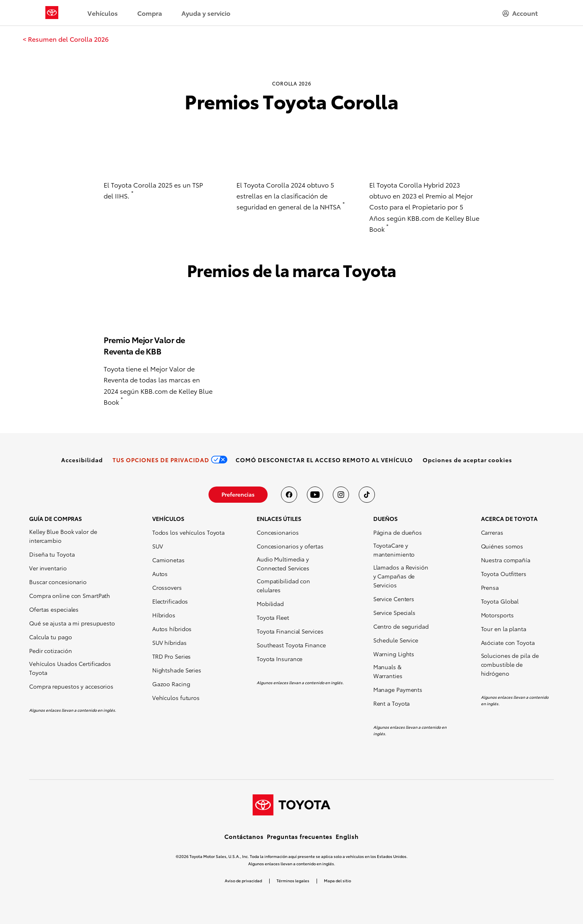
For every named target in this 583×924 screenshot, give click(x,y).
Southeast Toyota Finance (291, 645)
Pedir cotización (50, 651)
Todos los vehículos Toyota (188, 532)
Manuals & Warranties (388, 671)
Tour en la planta (504, 629)
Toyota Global (500, 601)
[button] (467, 460)
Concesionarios (278, 532)
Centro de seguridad (401, 626)
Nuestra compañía (506, 560)
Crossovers (167, 587)
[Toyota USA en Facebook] (289, 495)
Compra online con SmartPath (70, 595)
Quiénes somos (502, 546)
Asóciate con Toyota (508, 642)
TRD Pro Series (172, 656)
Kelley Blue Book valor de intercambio (63, 536)
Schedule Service (396, 640)
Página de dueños (398, 532)
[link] (66, 39)
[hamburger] (520, 13)
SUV (158, 546)
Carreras (492, 532)
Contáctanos (244, 837)
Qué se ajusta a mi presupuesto (72, 623)
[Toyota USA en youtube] (315, 495)
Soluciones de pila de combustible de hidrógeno (510, 664)
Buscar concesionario (58, 582)
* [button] (132, 193)
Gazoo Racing (171, 684)
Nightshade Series (177, 670)
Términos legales (293, 880)
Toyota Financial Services (290, 631)
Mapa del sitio (337, 880)
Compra (150, 13)
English (347, 837)
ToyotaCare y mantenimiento (394, 550)
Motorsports (497, 615)
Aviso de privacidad (243, 880)
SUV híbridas (169, 642)
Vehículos (103, 13)
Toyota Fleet (273, 617)
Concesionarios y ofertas (290, 546)
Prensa (490, 587)
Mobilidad (270, 604)
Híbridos (164, 615)
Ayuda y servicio (206, 13)
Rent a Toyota (392, 703)
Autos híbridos (172, 629)
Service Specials (394, 612)
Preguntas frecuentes (300, 837)
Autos (160, 574)
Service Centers (394, 599)
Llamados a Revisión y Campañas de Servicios (401, 576)
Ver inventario (48, 568)
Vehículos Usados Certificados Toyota (70, 668)
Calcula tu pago (51, 637)
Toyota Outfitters (504, 574)
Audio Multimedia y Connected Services (283, 563)
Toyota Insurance (280, 659)
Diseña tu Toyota (52, 554)
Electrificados (170, 601)
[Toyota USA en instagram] (341, 495)
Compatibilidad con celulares (283, 585)
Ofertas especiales (54, 609)
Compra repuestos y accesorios (71, 686)
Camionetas (168, 560)
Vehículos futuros (176, 698)
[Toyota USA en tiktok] (367, 495)
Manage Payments (398, 689)
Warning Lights (394, 654)
